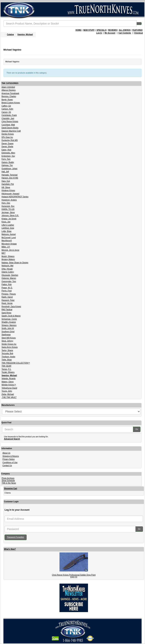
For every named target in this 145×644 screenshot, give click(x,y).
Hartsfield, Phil (8, 184)
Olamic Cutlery (8, 272)
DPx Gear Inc (7, 137)
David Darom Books (10, 128)
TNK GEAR (6, 366)
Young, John (7, 391)
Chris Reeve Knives (10, 121)
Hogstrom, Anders (9, 200)
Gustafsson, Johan (9, 169)
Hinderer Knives (8, 190)
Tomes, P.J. (6, 369)
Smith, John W (8, 328)
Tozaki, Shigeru (8, 372)
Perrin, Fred (7, 291)
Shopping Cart (11, 489)
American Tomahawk (10, 93)
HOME (78, 30)
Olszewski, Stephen (10, 275)
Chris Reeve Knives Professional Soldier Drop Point (74, 575)
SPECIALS (101, 30)
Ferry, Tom (6, 159)
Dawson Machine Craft (11, 131)
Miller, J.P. (6, 247)
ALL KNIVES (125, 30)
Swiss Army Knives (10, 347)
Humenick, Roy (8, 206)
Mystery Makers (8, 259)
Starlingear (6, 335)
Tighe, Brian (7, 360)
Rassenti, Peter (8, 300)
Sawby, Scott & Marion (11, 316)
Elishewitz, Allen (8, 153)
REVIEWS (113, 30)
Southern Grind (8, 332)
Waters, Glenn (8, 382)
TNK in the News (9, 483)
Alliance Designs (9, 90)
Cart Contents (125, 33)
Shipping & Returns (11, 456)
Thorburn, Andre (8, 357)
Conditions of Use (10, 462)
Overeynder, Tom (9, 281)
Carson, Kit (6, 112)
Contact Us (7, 466)
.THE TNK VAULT (9, 397)
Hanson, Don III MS (10, 178)
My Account (110, 33)
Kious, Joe (6, 222)
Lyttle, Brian (6, 231)
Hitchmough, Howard (10, 194)
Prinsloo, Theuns (9, 294)
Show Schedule (8, 481)
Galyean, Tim (7, 165)
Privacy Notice (9, 459)
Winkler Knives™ (9, 385)
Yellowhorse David (9, 388)
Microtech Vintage (9, 244)
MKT (4, 253)
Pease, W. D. (7, 288)
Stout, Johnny (7, 341)
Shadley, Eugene (9, 322)
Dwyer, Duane (8, 144)
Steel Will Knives (9, 338)
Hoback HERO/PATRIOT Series (15, 197)
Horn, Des (6, 203)
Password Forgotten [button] (16, 537)
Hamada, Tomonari (10, 175)
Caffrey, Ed (6, 106)
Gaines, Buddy (8, 162)
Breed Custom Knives (11, 103)
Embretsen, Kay (8, 156)
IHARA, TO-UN (8, 209)
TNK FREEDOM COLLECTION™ (16, 363)
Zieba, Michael (8, 394)
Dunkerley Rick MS (10, 140)
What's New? (10, 549)
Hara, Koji (6, 181)
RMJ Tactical (7, 310)
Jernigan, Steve (8, 212)
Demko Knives (8, 134)
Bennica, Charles (9, 96)
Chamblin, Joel (8, 118)
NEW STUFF (89, 30)
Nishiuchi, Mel (7, 266)
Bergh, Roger (7, 100)
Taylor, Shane (7, 350)
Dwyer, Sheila (7, 147)
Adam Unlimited (8, 87)
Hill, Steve (6, 187)
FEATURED (137, 30)
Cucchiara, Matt (8, 125)
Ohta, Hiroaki (7, 269)
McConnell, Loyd (9, 238)
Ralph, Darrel (7, 297)
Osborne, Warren (9, 278)
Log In (99, 33)
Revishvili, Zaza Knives (11, 307)
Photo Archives (8, 478)
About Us (6, 453)
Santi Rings (6, 313)
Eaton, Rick (6, 150)
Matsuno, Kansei (9, 234)
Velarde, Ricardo (9, 379)
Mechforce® (7, 241)
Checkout (139, 33)
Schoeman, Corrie (9, 319)
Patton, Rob (7, 284)
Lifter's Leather (8, 225)
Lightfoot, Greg (8, 228)
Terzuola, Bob (7, 353)
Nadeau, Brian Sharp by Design (15, 263)
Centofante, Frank (9, 115)
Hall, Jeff (5, 172)
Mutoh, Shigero (8, 256)
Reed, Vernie (7, 303)
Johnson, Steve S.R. (10, 216)
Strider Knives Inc (9, 344)
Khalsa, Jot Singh (9, 219)
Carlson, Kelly (7, 109)
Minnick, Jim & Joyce (10, 250)
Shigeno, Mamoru (9, 325)
